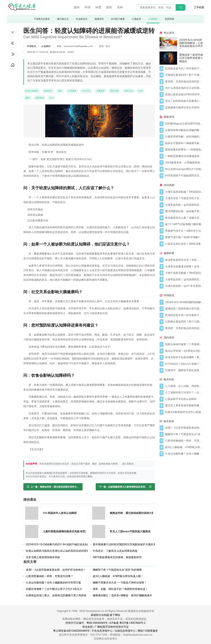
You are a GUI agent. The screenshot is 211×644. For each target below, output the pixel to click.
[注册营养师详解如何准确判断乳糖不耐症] (184, 130)
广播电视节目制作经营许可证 (112, 627)
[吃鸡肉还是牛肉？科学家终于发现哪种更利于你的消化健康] (184, 69)
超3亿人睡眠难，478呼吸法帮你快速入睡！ (118, 576)
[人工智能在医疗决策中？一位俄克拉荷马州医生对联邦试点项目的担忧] (184, 393)
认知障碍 (153, 19)
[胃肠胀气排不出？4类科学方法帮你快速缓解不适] (184, 231)
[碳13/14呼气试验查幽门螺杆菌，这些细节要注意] (184, 224)
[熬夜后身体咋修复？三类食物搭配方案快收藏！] (184, 344)
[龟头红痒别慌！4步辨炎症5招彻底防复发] (184, 351)
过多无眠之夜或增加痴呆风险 (43, 557)
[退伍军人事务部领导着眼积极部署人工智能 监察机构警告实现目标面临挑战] (184, 406)
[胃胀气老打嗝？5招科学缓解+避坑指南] (184, 237)
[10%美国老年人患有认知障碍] (33, 514)
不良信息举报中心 (102, 631)
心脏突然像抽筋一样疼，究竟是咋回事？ (50, 576)
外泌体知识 (82, 19)
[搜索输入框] (161, 7)
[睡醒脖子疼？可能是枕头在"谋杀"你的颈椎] (184, 434)
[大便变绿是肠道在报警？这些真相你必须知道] (184, 267)
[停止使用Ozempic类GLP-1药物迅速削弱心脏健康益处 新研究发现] (184, 169)
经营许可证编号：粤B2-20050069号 (86, 623)
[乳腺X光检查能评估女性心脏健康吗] (184, 412)
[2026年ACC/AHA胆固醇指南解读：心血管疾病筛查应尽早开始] (169, 44)
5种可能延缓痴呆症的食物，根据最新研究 (117, 557)
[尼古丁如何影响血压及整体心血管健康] (184, 101)
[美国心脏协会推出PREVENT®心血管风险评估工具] (184, 95)
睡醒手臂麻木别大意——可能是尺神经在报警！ (120, 583)
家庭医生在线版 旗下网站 (106, 615)
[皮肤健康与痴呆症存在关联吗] (184, 108)
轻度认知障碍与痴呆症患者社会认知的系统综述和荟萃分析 (60, 551)
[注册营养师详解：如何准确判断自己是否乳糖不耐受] (184, 137)
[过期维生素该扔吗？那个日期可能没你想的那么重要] (184, 75)
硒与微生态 (63, 19)
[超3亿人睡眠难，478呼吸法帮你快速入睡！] (184, 447)
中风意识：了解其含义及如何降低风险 (115, 551)
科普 (98, 7)
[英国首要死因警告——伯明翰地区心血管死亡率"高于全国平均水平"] (184, 150)
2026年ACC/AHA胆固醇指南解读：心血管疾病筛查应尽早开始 (191, 44)
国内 (77, 7)
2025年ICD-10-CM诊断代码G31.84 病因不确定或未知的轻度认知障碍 (66, 544)
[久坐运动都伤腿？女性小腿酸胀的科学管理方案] (184, 454)
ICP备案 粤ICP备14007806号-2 (128, 623)
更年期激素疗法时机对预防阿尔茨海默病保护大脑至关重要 (127, 544)
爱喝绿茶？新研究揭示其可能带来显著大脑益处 (191, 58)
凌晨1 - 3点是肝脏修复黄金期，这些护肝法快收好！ (56, 570)
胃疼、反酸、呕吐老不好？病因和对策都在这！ (120, 589)
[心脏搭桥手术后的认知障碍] (184, 399)
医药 (109, 7)
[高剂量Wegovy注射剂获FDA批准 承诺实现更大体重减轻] (184, 124)
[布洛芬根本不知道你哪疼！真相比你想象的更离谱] (184, 357)
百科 (120, 7)
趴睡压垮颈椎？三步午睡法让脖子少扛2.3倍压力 (54, 589)
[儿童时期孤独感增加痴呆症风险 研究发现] (33, 532)
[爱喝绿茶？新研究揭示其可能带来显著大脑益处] (169, 58)
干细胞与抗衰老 (42, 19)
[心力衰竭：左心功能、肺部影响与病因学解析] (184, 386)
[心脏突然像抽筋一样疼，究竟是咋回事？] (184, 441)
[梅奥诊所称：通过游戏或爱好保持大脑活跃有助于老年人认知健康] (100, 514)
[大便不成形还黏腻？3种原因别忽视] (184, 192)
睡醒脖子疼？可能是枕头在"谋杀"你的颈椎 (117, 570)
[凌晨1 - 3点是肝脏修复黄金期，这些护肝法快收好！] (184, 428)
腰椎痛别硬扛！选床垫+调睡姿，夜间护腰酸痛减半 (122, 595)
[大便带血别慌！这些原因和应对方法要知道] (184, 205)
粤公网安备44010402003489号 (71, 631)
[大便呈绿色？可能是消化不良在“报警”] (184, 198)
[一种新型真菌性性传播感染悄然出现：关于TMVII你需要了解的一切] (184, 156)
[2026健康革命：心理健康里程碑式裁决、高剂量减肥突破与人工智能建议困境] (184, 163)
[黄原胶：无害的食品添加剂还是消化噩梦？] (184, 82)
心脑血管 (137, 19)
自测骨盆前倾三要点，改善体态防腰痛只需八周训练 (56, 595)
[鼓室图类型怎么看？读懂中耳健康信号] (184, 218)
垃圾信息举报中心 (125, 631)
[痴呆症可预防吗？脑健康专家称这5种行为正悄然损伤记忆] (184, 143)
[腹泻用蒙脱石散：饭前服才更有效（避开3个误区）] (184, 211)
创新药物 (169, 19)
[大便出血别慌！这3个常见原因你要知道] (184, 286)
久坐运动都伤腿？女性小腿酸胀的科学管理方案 (53, 583)
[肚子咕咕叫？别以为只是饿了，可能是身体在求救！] (184, 364)
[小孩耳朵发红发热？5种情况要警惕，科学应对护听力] (184, 244)
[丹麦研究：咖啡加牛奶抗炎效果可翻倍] (184, 370)
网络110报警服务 (148, 631)
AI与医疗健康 (118, 19)
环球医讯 (32, 46)
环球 (87, 7)
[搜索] (181, 7)
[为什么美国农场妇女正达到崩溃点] (184, 88)
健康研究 (99, 19)
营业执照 (87, 627)
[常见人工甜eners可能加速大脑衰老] (100, 532)
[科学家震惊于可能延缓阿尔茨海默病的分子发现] (184, 176)
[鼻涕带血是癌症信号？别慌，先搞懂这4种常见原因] (184, 260)
